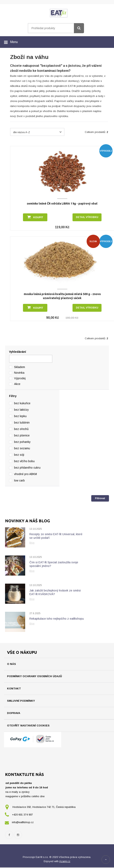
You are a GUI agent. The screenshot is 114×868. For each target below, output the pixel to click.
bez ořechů (21, 429)
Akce (17, 384)
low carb (19, 480)
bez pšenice (22, 435)
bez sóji (19, 455)
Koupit (35, 217)
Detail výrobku (87, 217)
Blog (32, 543)
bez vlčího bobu (24, 461)
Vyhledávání (18, 352)
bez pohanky (22, 442)
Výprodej (20, 378)
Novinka (19, 373)
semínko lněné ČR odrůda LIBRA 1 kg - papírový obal (62, 204)
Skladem (20, 367)
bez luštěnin (22, 423)
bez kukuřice (22, 403)
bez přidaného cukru (27, 468)
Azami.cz (65, 862)
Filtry (13, 396)
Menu (14, 42)
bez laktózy (21, 410)
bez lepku (20, 416)
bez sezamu (22, 448)
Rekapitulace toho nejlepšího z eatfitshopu (57, 619)
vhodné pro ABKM (25, 474)
